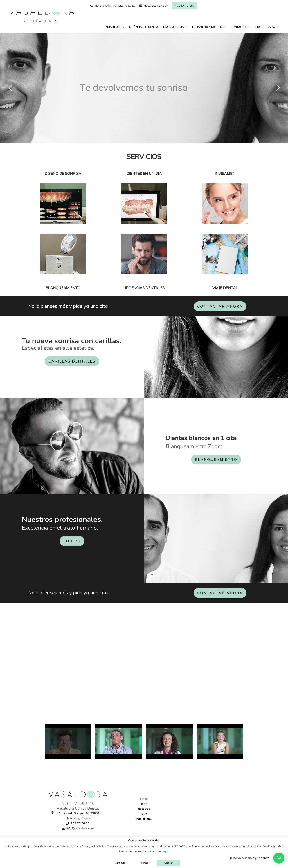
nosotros (144, 809)
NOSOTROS (113, 27)
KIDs (144, 814)
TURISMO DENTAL (204, 27)
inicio (144, 804)
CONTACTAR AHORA (220, 306)
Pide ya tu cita (185, 6)
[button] (279, 858)
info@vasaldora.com (80, 828)
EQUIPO (72, 541)
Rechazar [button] (145, 863)
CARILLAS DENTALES (72, 361)
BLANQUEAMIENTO (216, 459)
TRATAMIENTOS (173, 27)
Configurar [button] (121, 863)
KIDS (223, 27)
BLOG (258, 27)
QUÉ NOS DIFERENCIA (144, 27)
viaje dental (144, 819)
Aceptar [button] (168, 863)
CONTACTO (238, 27)
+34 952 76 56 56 (124, 6)
